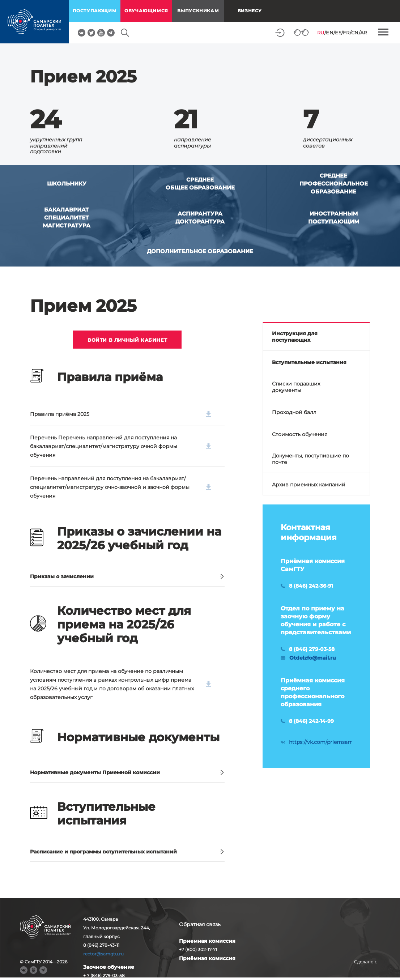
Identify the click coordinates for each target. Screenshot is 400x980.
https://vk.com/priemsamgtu (325, 742)
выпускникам (198, 11)
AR (364, 33)
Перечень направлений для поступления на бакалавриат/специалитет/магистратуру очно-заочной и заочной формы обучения (120, 487)
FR (346, 33)
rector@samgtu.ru (103, 954)
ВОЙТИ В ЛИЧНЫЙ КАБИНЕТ (127, 340)
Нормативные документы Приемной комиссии (95, 772)
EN (330, 33)
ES (338, 33)
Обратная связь (200, 924)
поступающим (95, 11)
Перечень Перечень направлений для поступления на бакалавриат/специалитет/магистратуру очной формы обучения (120, 446)
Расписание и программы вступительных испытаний (103, 852)
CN (355, 33)
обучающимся (146, 11)
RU (321, 33)
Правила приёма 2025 (120, 414)
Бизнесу (250, 11)
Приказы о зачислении (62, 576)
